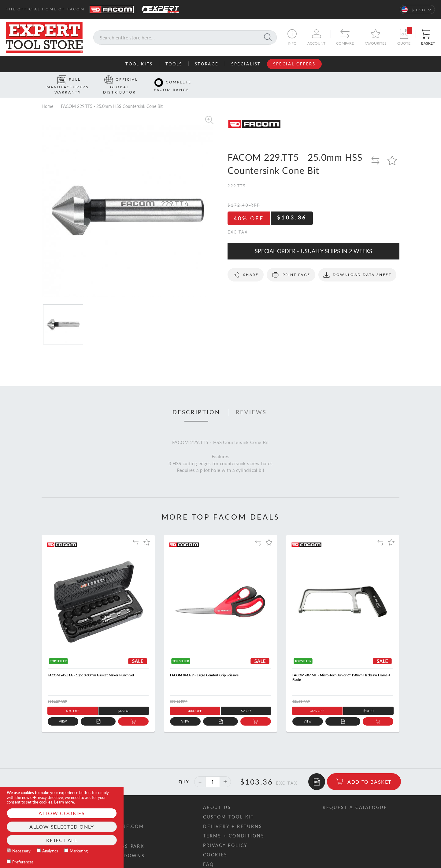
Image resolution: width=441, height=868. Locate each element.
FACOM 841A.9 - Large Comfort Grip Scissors (204, 666)
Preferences (23, 862)
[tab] (196, 403)
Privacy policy (225, 836)
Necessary (21, 851)
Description (196, 403)
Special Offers (294, 64)
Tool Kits (139, 64)
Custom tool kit (229, 807)
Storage (207, 64)
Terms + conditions (234, 826)
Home (47, 97)
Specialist (246, 64)
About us (217, 798)
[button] (417, 9)
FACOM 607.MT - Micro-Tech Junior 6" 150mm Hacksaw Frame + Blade (341, 668)
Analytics (50, 851)
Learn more (64, 802)
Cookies (215, 845)
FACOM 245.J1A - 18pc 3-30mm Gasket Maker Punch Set (91, 666)
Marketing (79, 851)
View (63, 712)
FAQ (208, 855)
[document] (62, 828)
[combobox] (185, 37)
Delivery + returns (233, 817)
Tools (174, 64)
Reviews (251, 403)
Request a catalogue (355, 798)
